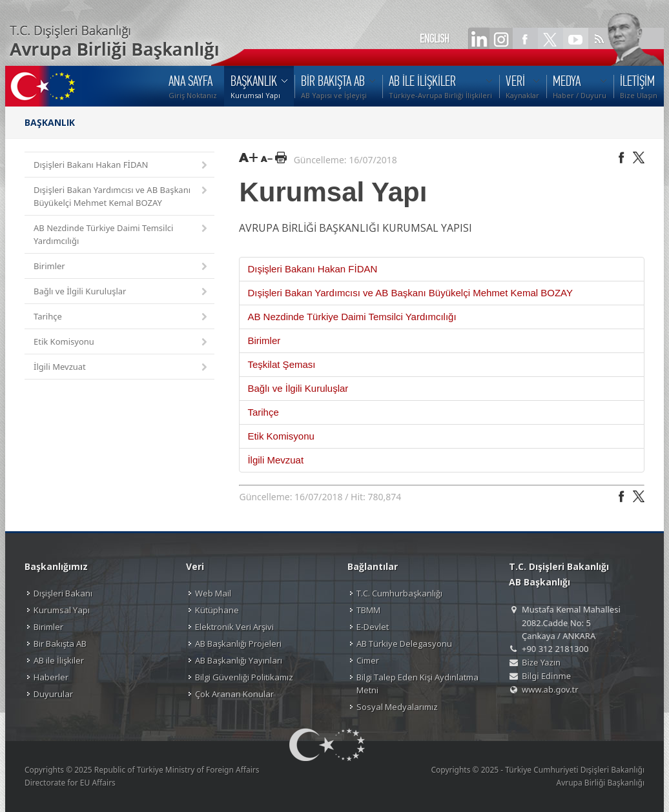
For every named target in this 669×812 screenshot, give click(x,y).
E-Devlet (373, 627)
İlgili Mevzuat (121, 368)
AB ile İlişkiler (59, 660)
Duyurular (53, 694)
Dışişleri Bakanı (63, 593)
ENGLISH (435, 39)
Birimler (121, 267)
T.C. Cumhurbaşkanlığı (399, 593)
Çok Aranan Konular (234, 694)
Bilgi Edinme (546, 676)
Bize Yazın (541, 662)
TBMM (368, 610)
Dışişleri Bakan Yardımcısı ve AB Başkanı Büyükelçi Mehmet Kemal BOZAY (121, 196)
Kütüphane (217, 610)
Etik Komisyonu (121, 342)
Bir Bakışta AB (60, 644)
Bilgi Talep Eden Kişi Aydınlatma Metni (417, 684)
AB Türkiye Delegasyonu (404, 644)
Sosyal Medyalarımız (397, 707)
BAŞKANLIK (50, 122)
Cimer (368, 660)
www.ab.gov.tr (550, 689)
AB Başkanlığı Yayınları (239, 660)
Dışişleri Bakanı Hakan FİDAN (121, 166)
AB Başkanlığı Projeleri (238, 644)
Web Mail (213, 593)
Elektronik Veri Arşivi (234, 627)
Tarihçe (121, 317)
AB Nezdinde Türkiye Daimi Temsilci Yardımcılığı (121, 234)
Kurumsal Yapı (62, 610)
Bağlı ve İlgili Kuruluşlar (121, 292)
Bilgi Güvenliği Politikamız (244, 677)
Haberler (51, 677)
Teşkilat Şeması (281, 364)
